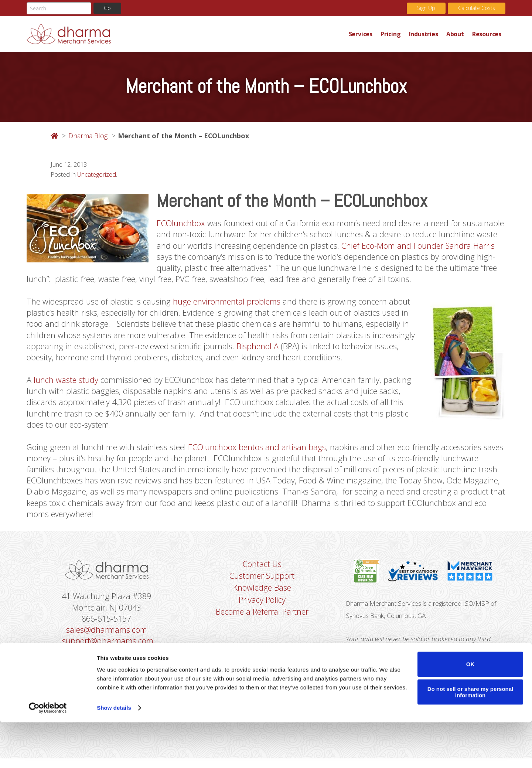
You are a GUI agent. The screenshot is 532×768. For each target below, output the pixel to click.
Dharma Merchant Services (186, 34)
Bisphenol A (258, 349)
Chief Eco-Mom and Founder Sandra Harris (418, 247)
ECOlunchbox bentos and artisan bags (258, 452)
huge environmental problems (227, 303)
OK (470, 710)
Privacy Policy (262, 607)
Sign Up (426, 8)
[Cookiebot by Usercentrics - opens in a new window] (48, 754)
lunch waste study (66, 383)
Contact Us (262, 570)
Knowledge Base (262, 595)
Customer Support (262, 582)
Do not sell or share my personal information (470, 738)
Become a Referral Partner (262, 619)
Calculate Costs (477, 8)
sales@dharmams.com (107, 637)
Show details (114, 753)
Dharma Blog (88, 136)
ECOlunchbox (181, 224)
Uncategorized (97, 175)
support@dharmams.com (108, 648)
